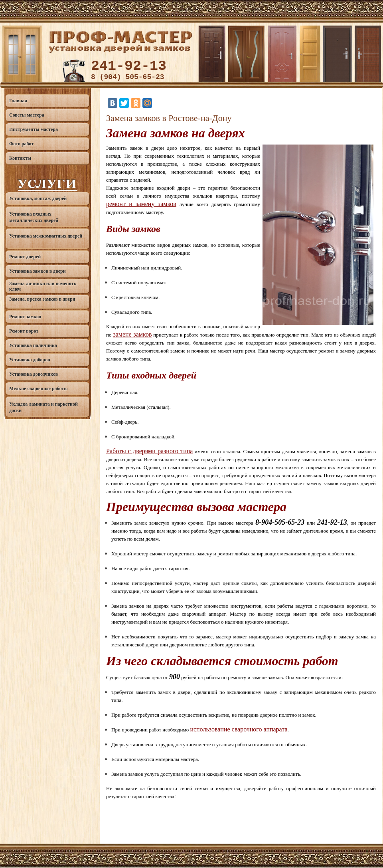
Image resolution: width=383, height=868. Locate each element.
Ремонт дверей (25, 257)
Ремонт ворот (24, 331)
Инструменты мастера (34, 129)
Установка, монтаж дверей (38, 198)
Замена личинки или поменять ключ (43, 286)
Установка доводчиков (34, 374)
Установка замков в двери (38, 271)
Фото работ (21, 144)
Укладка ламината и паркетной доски (43, 407)
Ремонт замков (25, 317)
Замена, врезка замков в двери (42, 299)
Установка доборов (30, 360)
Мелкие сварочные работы (38, 388)
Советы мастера (27, 115)
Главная (18, 101)
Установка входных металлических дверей (34, 217)
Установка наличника (33, 345)
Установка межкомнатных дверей (46, 236)
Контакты (20, 158)
